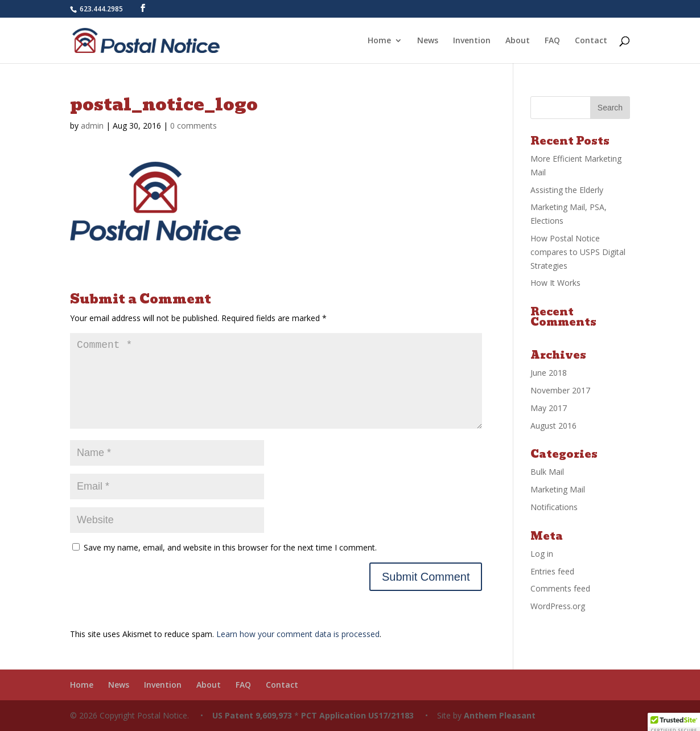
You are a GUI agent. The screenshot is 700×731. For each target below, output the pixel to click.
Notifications (554, 507)
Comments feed (560, 588)
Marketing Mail (558, 489)
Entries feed (552, 571)
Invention (472, 41)
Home (379, 41)
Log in (542, 554)
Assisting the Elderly (567, 190)
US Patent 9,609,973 (251, 715)
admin (92, 126)
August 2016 (553, 426)
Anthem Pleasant (500, 715)
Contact (591, 41)
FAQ (552, 41)
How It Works (555, 283)
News (428, 41)
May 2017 (549, 408)
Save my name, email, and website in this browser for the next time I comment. (230, 547)
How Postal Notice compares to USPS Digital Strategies (578, 252)
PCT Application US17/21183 (357, 715)
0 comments (193, 126)
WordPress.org (558, 606)
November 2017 (560, 390)
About (518, 41)
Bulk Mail (547, 472)
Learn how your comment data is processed (298, 634)
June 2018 (549, 373)
